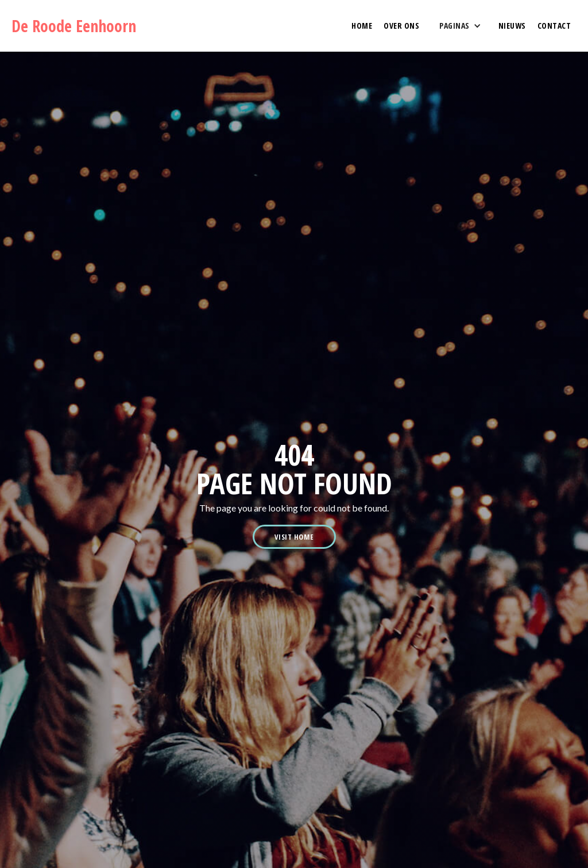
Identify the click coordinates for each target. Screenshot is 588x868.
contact (554, 26)
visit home (294, 537)
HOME (362, 26)
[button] (459, 26)
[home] (78, 26)
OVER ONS (401, 26)
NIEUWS (512, 26)
